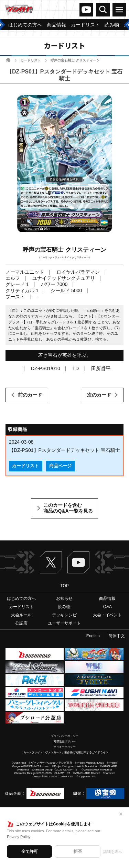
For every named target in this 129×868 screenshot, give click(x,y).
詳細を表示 (113, 852)
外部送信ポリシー (65, 741)
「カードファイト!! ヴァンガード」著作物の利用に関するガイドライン (64, 752)
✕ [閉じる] (121, 814)
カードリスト (31, 60)
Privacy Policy (19, 837)
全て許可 (30, 852)
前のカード (30, 395)
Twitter (51, 562)
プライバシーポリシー (65, 736)
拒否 (78, 852)
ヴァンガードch (86, 10)
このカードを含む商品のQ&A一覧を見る (68, 508)
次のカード (99, 395)
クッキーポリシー (65, 747)
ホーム (8, 60)
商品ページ (60, 466)
